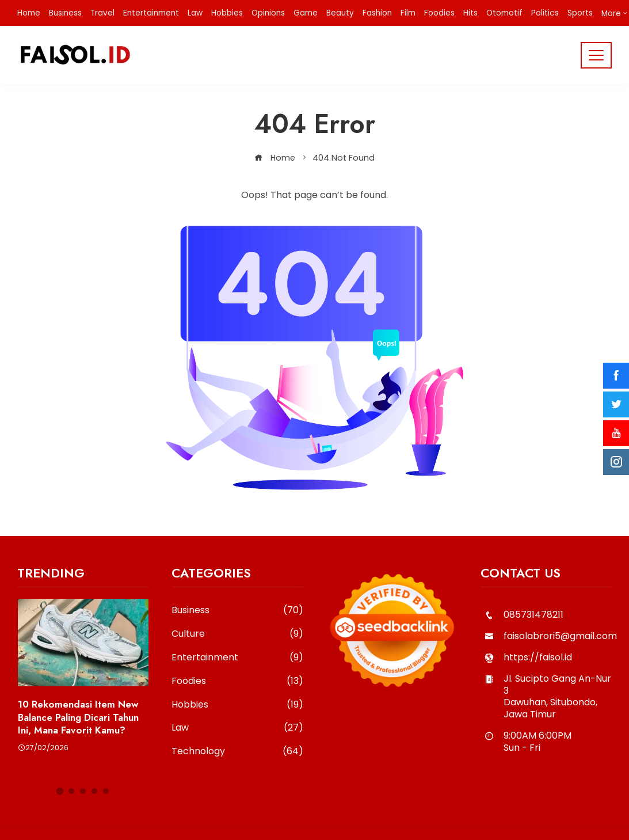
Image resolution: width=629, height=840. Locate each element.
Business (237, 611)
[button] (60, 791)
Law (237, 728)
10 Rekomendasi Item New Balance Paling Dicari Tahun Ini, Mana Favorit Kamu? (78, 717)
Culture (237, 634)
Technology (237, 752)
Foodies (237, 681)
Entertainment (237, 658)
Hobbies (237, 705)
